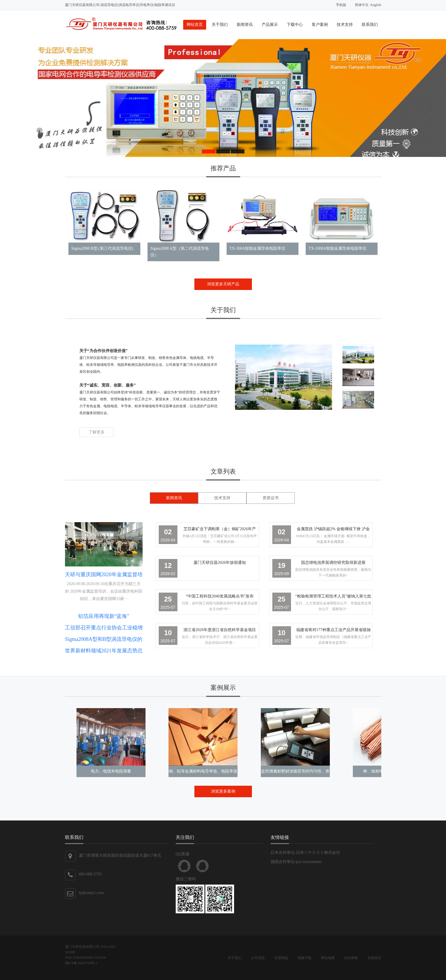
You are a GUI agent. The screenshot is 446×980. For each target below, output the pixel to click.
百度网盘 (281, 958)
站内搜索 (351, 958)
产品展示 (270, 25)
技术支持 (345, 25)
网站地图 (328, 958)
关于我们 (220, 25)
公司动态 (258, 958)
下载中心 (295, 25)
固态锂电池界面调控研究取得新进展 (333, 563)
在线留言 (374, 958)
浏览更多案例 (223, 791)
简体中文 (362, 5)
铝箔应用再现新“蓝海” (104, 616)
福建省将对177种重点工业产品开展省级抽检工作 (333, 631)
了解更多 (97, 432)
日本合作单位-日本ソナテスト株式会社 (306, 853)
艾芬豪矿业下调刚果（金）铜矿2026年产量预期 (220, 530)
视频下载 (305, 958)
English (376, 5)
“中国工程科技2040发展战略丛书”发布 (220, 596)
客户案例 (320, 25)
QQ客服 (184, 866)
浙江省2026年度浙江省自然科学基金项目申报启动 (220, 631)
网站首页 (195, 25)
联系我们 (370, 25)
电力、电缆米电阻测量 (111, 771)
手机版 (341, 5)
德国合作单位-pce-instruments (296, 862)
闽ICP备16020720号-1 (81, 963)
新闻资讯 (245, 25)
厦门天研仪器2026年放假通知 (220, 563)
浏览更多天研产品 (223, 284)
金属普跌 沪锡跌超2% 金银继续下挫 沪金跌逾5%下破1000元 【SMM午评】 (333, 530)
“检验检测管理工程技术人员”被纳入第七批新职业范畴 (333, 597)
